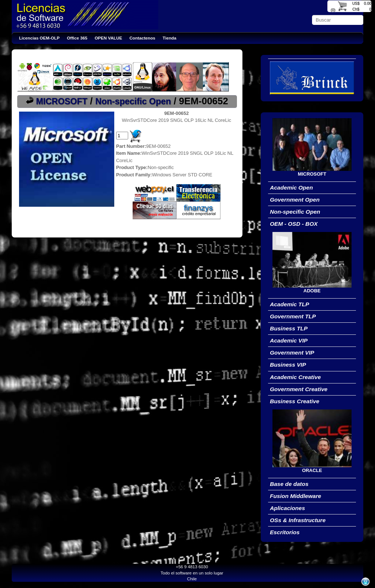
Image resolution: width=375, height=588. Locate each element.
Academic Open (292, 188)
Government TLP (293, 316)
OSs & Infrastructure (298, 520)
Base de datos (289, 484)
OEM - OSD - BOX (294, 224)
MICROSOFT (62, 101)
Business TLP (289, 328)
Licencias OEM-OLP (39, 38)
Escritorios (285, 532)
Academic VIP (289, 340)
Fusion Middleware (296, 496)
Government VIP (292, 353)
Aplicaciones (287, 508)
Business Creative (295, 401)
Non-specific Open (133, 101)
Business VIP (288, 365)
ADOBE (312, 291)
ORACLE (312, 470)
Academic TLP (289, 304)
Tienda (169, 38)
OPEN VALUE (109, 38)
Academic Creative (295, 377)
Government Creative (299, 389)
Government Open (295, 200)
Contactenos (142, 38)
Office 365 (77, 38)
